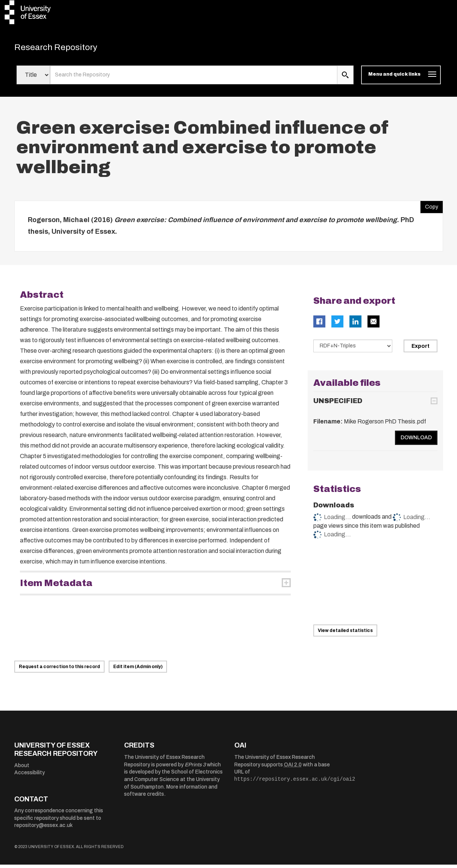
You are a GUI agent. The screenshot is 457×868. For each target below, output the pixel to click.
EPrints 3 (195, 768)
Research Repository (67, 49)
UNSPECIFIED (338, 404)
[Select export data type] (353, 349)
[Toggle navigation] (401, 78)
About (22, 769)
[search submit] (345, 78)
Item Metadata (56, 586)
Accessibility (30, 776)
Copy (429, 209)
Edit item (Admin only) (138, 670)
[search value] (194, 78)
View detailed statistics (345, 633)
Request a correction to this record (59, 670)
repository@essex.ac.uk (43, 829)
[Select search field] (33, 78)
